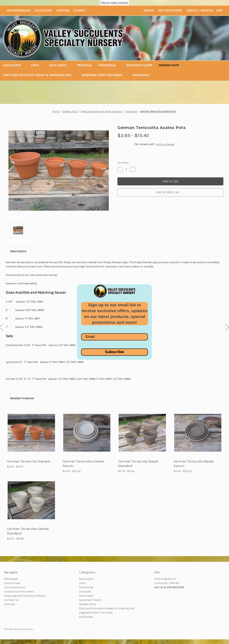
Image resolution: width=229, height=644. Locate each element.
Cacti (37, 65)
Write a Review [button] (165, 144)
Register (207, 11)
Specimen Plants (139, 65)
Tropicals (84, 65)
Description (18, 251)
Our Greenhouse (18, 11)
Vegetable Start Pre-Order (104, 75)
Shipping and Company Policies (25, 596)
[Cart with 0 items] (219, 11)
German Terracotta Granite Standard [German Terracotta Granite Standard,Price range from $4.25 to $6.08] (28, 531)
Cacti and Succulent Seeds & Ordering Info (39, 75)
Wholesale (141, 75)
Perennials (109, 65)
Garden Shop (171, 65)
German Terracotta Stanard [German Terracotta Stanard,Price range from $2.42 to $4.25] (28, 461)
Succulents (14, 65)
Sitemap (10, 604)
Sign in (191, 11)
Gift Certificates (170, 11)
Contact (79, 11)
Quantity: (123, 163)
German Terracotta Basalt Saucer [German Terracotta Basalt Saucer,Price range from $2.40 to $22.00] (194, 464)
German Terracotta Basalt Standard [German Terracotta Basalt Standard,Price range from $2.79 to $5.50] (138, 464)
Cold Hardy (60, 65)
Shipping (63, 11)
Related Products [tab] (22, 398)
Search (149, 11)
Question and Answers (19, 592)
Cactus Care (43, 11)
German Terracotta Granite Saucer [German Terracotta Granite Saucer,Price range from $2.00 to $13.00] (83, 464)
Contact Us (12, 600)
